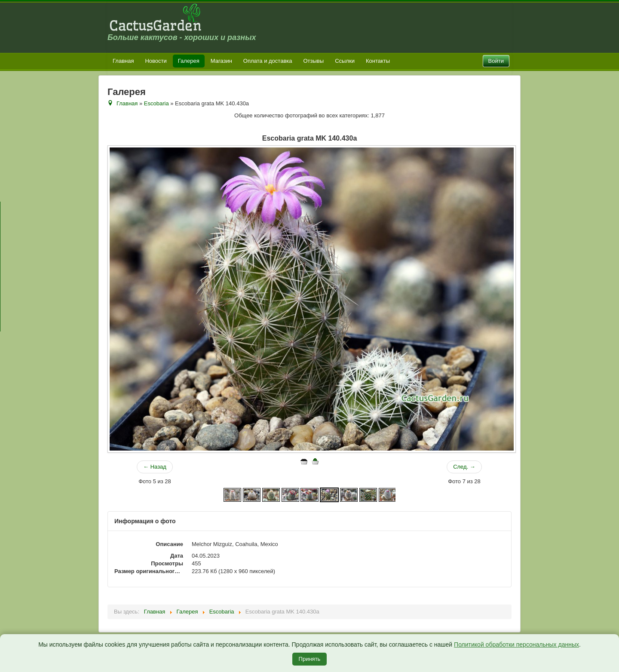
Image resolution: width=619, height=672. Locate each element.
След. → (464, 467)
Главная (123, 61)
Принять (310, 659)
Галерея (189, 61)
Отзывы (314, 61)
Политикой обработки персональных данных (516, 644)
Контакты (378, 61)
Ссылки (345, 61)
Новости (156, 61)
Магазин (221, 61)
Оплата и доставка (268, 61)
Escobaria (156, 103)
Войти (496, 61)
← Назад (155, 467)
